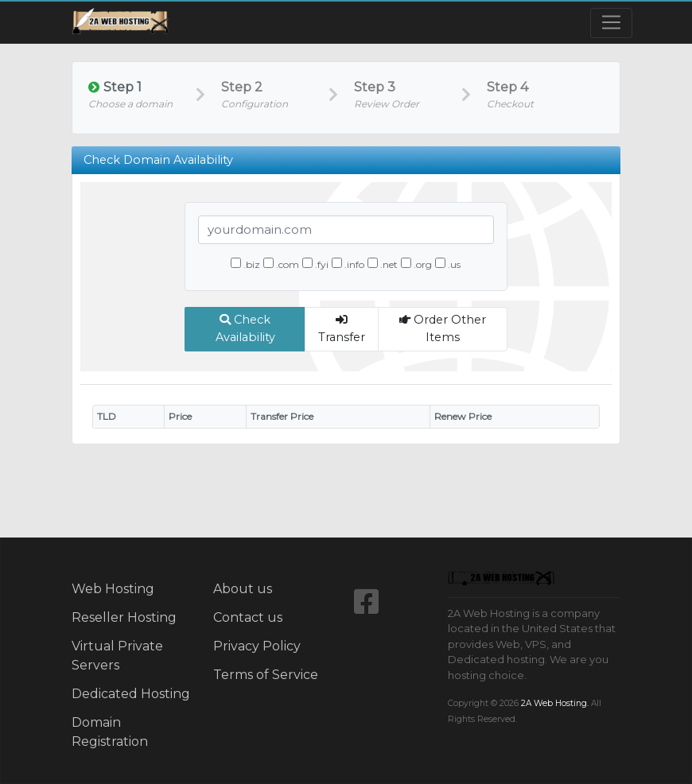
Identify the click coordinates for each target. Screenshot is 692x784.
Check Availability (245, 328)
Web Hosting (113, 589)
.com (281, 264)
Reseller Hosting (124, 617)
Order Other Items (443, 328)
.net (383, 264)
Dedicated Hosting (131, 694)
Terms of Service (266, 675)
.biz (245, 264)
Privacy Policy (257, 646)
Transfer (342, 329)
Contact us (248, 617)
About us (243, 589)
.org (416, 264)
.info (348, 264)
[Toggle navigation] (611, 23)
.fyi (315, 264)
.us (448, 264)
